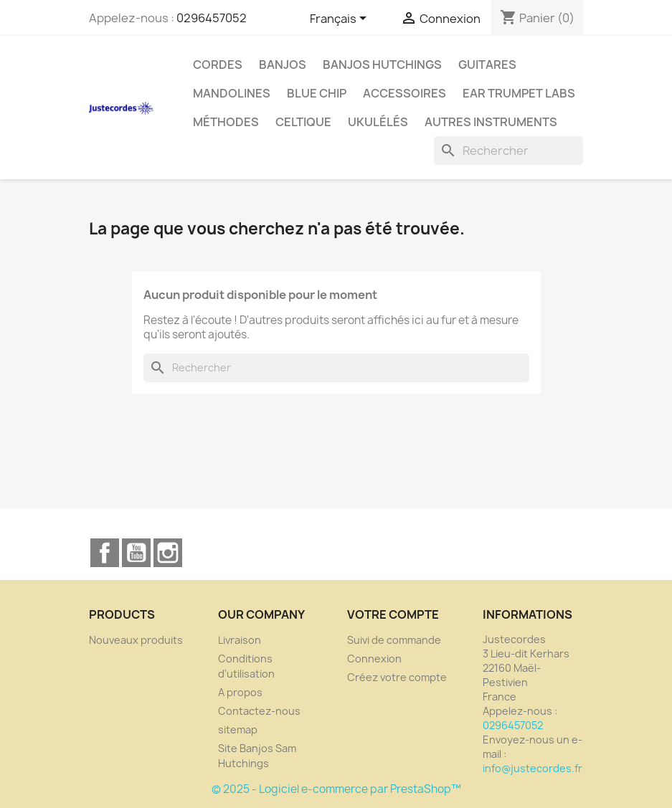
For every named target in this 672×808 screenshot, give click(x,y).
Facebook (105, 553)
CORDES (218, 65)
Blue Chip (317, 93)
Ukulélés (378, 122)
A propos (240, 692)
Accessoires (404, 93)
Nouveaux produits (136, 640)
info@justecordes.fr (533, 768)
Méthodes (226, 122)
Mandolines (232, 93)
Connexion (374, 659)
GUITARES (487, 65)
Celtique (303, 122)
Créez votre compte (397, 677)
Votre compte (393, 614)
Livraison (240, 640)
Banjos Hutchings (382, 65)
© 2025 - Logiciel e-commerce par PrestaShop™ (336, 789)
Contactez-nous (259, 711)
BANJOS (283, 65)
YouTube (136, 553)
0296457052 (212, 18)
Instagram (168, 553)
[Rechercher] (508, 151)
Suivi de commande (394, 640)
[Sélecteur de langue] (341, 19)
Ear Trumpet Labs (519, 93)
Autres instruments (491, 122)
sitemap (238, 729)
